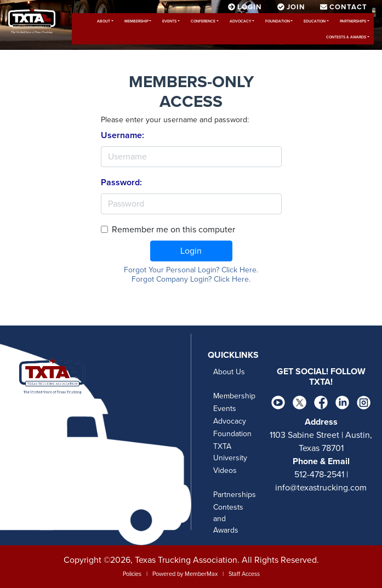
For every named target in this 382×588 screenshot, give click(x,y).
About (104, 21)
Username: (122, 135)
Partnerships (353, 21)
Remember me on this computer (173, 230)
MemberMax (201, 574)
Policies (132, 574)
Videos (225, 470)
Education (315, 21)
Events (169, 21)
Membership (136, 21)
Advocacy (240, 21)
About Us (229, 372)
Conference (203, 21)
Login (191, 251)
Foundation (278, 21)
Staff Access (244, 574)
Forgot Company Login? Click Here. (191, 279)
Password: (121, 182)
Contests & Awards (346, 37)
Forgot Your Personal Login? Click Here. (191, 270)
